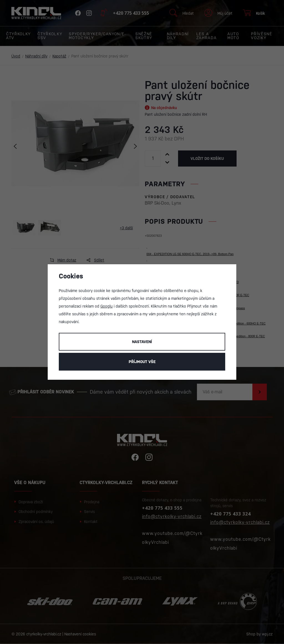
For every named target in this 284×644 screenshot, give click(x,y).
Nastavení (142, 342)
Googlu (106, 306)
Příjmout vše (142, 362)
